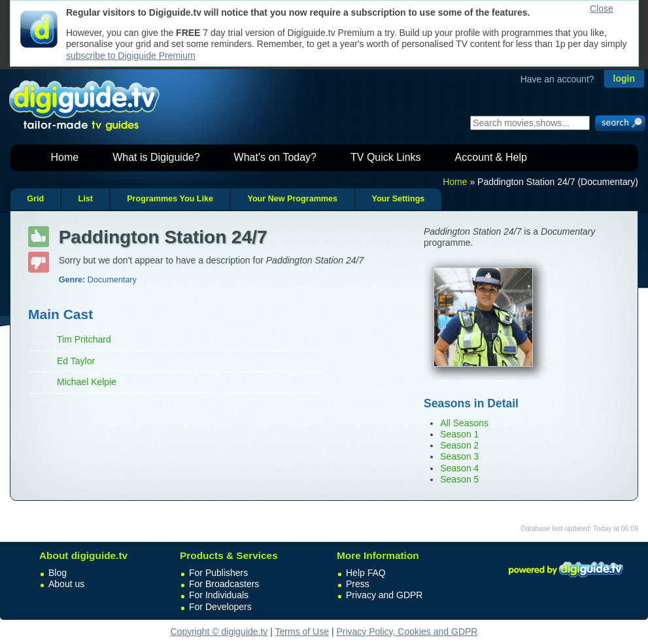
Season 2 (459, 445)
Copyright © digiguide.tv (219, 632)
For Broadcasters (224, 584)
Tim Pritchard (84, 339)
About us (66, 584)
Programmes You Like (170, 199)
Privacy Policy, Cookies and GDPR (407, 632)
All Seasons (464, 423)
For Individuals (219, 595)
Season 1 (459, 434)
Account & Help (491, 157)
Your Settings (398, 199)
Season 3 (459, 456)
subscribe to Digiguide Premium (131, 56)
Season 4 (459, 468)
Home (65, 157)
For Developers (220, 607)
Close (602, 8)
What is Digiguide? (156, 157)
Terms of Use (302, 632)
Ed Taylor (76, 361)
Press (358, 584)
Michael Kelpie (87, 382)
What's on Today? (275, 157)
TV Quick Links (386, 157)
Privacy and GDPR (384, 595)
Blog (58, 573)
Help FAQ (366, 573)
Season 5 (459, 479)
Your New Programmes (292, 199)
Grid (35, 199)
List (85, 199)
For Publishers (218, 573)
